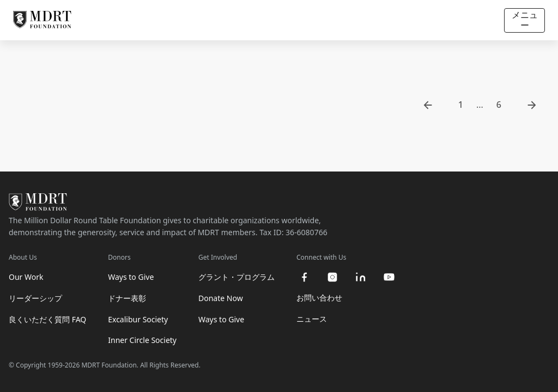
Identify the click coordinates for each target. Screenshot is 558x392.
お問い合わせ (319, 298)
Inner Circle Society (142, 340)
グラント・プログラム (236, 277)
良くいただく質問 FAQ (47, 319)
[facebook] (304, 277)
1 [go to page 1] (461, 105)
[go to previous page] (428, 105)
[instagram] (332, 277)
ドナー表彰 (127, 298)
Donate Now (221, 298)
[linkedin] (361, 277)
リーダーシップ (35, 298)
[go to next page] (532, 105)
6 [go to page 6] (499, 105)
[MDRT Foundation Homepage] (42, 20)
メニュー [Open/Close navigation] (525, 20)
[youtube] (389, 277)
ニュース (312, 319)
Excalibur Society (138, 319)
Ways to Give (131, 277)
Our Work (26, 277)
